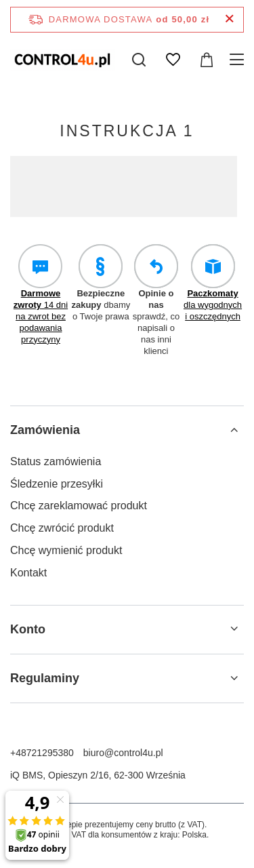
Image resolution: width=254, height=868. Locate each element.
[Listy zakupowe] (173, 60)
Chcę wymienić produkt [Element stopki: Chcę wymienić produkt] (66, 550)
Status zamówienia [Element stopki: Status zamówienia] (56, 461)
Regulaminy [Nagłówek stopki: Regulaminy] (45, 678)
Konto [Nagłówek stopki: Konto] (28, 629)
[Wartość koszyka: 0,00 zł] (207, 60)
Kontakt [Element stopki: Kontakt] (28, 573)
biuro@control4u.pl (123, 753)
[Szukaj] (139, 60)
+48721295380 (42, 753)
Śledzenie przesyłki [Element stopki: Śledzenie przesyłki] (57, 484)
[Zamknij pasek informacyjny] (229, 19)
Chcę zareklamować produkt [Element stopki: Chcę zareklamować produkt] (79, 506)
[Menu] (239, 60)
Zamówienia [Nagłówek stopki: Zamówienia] (45, 430)
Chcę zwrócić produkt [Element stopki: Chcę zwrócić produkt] (62, 528)
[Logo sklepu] (63, 59)
